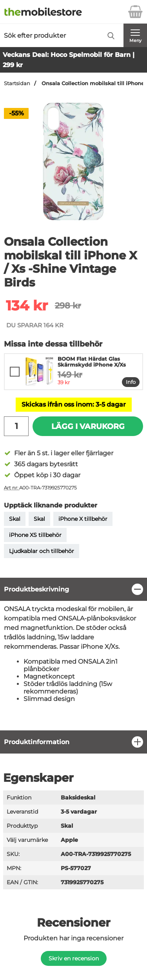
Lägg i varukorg (88, 426)
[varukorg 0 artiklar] (135, 12)
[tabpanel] (73, 654)
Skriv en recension (74, 958)
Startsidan (17, 83)
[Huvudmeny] (135, 35)
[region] (73, 589)
